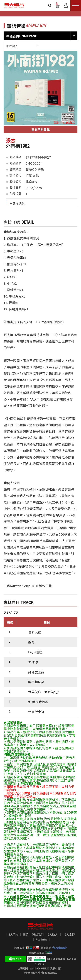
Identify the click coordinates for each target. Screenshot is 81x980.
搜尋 (50, 5)
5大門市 (13, 935)
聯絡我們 (38, 935)
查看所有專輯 (41, 129)
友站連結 (41, 940)
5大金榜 (70, 935)
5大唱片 (14, 6)
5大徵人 (53, 935)
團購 (25, 935)
